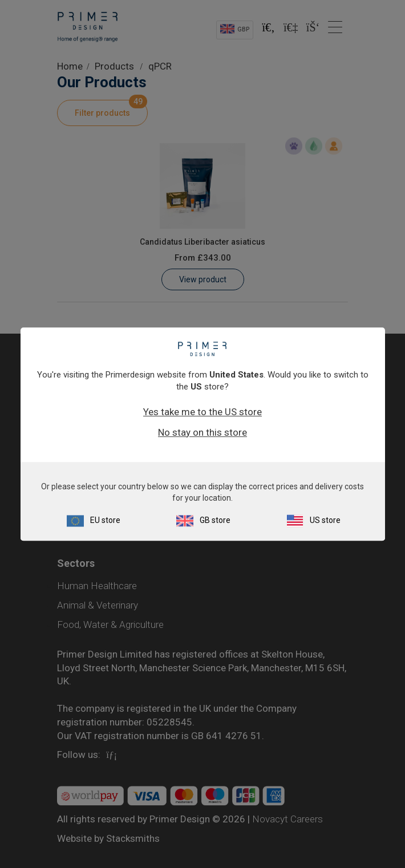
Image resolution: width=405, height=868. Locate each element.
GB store (215, 520)
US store (325, 520)
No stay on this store (202, 432)
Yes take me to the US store (202, 412)
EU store (105, 520)
